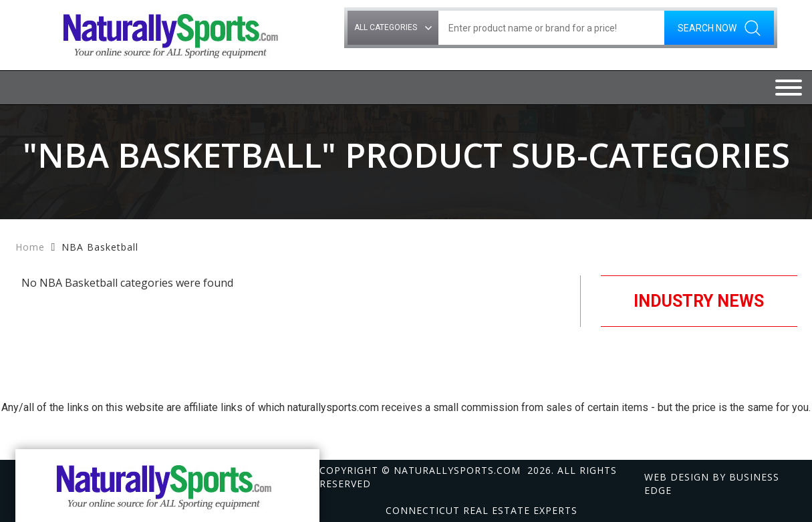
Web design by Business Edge (712, 484)
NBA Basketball (100, 247)
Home (30, 247)
